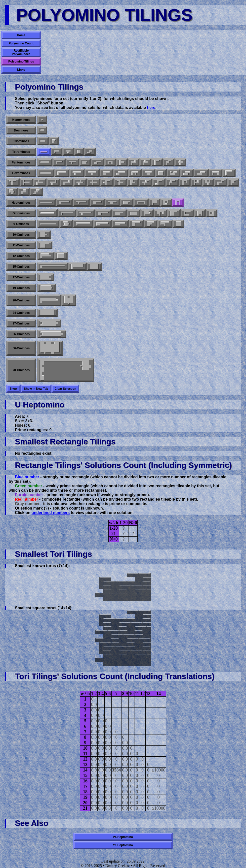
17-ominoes (21, 277)
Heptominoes (21, 203)
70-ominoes (21, 370)
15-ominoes (21, 267)
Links (21, 70)
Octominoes (21, 213)
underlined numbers (51, 513)
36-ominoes (21, 334)
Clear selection (65, 389)
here (151, 108)
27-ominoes (21, 323)
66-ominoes (21, 348)
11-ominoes (21, 245)
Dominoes (21, 130)
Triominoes (21, 141)
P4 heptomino (123, 837)
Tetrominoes (21, 152)
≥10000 (159, 770)
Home (21, 35)
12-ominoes (21, 256)
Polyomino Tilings (21, 62)
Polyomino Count (21, 43)
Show (13, 389)
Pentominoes (21, 162)
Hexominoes (21, 173)
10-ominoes (21, 235)
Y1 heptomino (123, 845)
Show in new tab (36, 389)
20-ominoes (21, 300)
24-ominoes (21, 313)
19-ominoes (21, 288)
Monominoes (21, 120)
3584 (117, 770)
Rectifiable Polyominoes (21, 52)
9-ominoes (21, 224)
